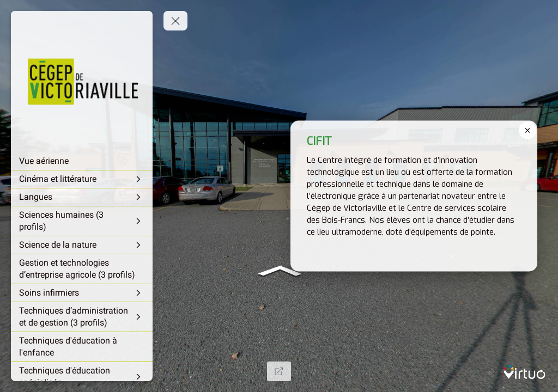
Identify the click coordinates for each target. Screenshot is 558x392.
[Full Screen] (279, 371)
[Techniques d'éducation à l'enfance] (82, 347)
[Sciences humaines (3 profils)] (82, 221)
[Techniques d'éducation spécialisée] (82, 377)
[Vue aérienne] (82, 161)
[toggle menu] (175, 21)
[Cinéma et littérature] (82, 179)
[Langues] (82, 197)
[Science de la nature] (82, 245)
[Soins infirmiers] (82, 293)
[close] (527, 131)
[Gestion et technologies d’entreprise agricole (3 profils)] (82, 269)
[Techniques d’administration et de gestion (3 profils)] (82, 317)
